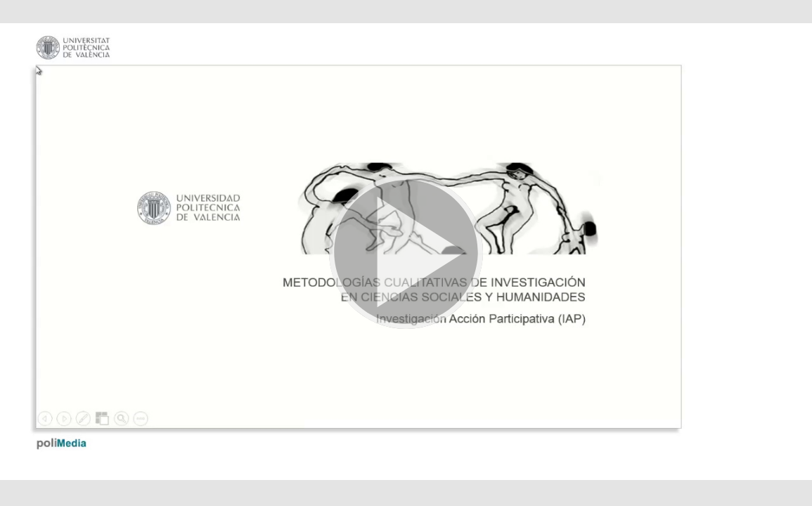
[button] (406, 253)
